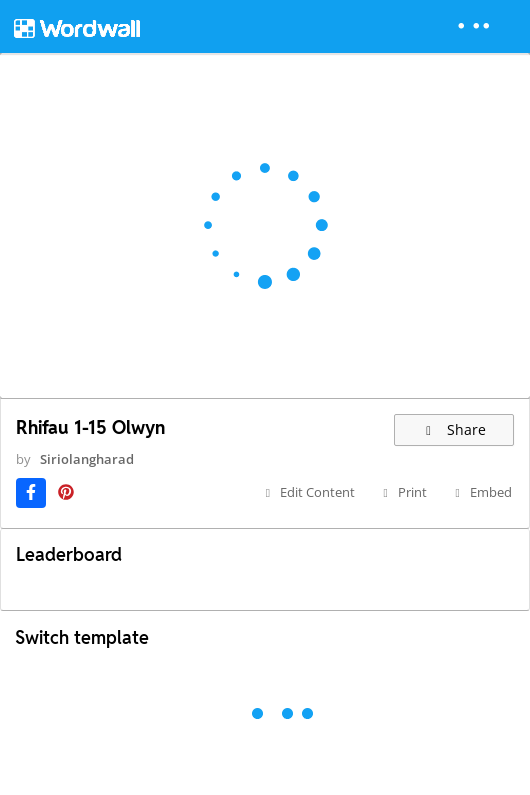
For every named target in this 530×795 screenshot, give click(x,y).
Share (454, 429)
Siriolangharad (87, 459)
